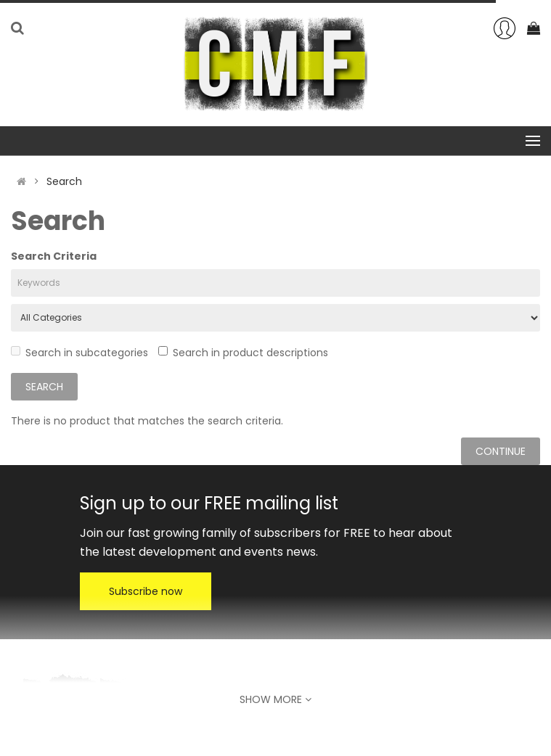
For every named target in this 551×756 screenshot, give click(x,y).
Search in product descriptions (243, 353)
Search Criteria (54, 256)
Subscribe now (146, 591)
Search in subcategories (79, 353)
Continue (501, 451)
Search (64, 181)
